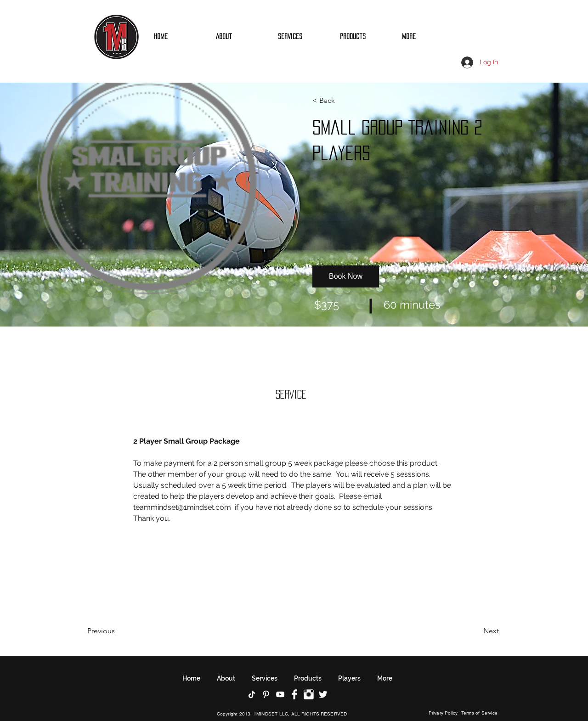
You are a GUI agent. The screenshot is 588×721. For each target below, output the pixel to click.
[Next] (474, 631)
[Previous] (114, 631)
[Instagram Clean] (309, 694)
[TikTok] (252, 694)
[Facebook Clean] (294, 694)
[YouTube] (280, 694)
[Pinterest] (266, 694)
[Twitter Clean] (323, 694)
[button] (339, 101)
